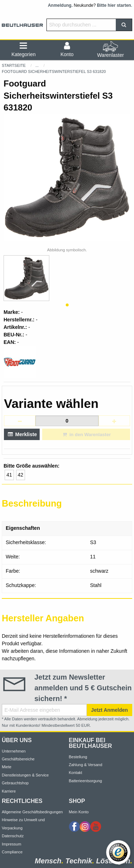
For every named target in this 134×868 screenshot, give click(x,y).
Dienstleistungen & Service (25, 775)
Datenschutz (13, 836)
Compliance (12, 852)
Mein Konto (79, 812)
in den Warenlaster (86, 435)
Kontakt (76, 773)
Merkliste (22, 434)
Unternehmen (14, 751)
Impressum (11, 844)
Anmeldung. (60, 5)
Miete (7, 767)
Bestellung (78, 757)
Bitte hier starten (114, 5)
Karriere (9, 791)
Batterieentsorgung (86, 781)
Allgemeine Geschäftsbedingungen (32, 812)
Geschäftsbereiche (18, 759)
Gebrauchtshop (15, 783)
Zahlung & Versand (86, 765)
